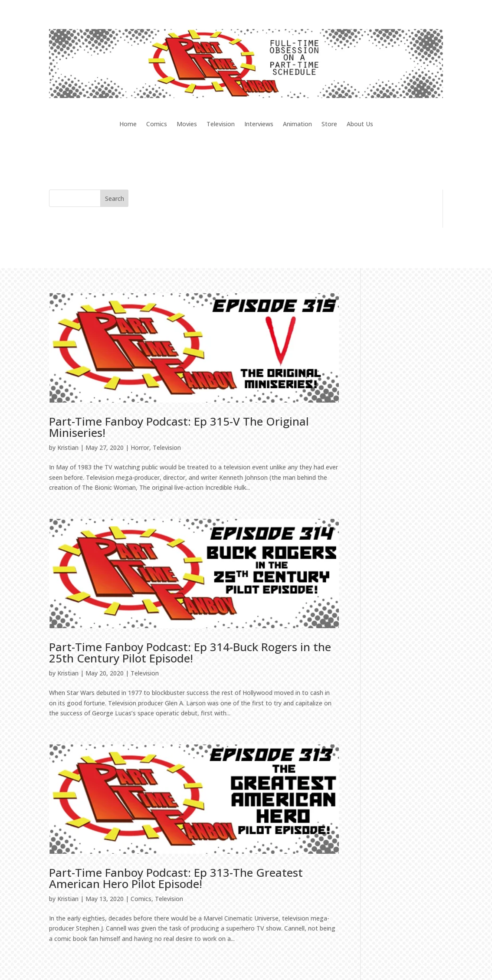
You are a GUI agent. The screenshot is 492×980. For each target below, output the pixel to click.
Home (128, 125)
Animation (297, 125)
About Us (360, 125)
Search (115, 198)
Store (329, 125)
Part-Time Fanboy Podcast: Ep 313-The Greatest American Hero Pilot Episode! (176, 878)
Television (221, 125)
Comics (157, 125)
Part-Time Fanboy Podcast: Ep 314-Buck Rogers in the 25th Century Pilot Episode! (190, 652)
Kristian (68, 447)
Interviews (259, 125)
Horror (140, 447)
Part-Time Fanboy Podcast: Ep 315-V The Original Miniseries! (179, 427)
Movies (187, 125)
